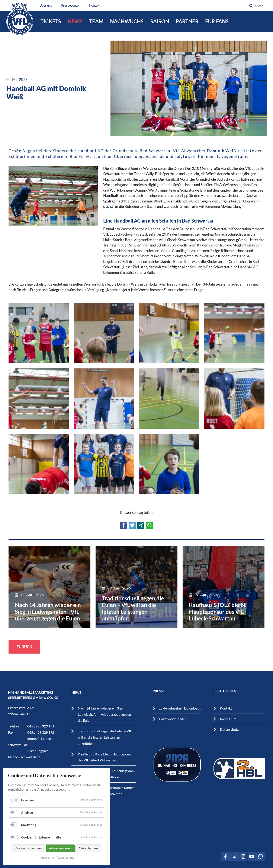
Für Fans (217, 21)
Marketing (29, 833)
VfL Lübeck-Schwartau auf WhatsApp (261, 856)
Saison (160, 21)
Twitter (132, 525)
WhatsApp (149, 525)
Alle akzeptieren (60, 856)
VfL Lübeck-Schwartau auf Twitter (234, 856)
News (75, 21)
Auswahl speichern (29, 856)
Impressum (228, 719)
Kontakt (95, 5)
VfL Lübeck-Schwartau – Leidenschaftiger (20, 19)
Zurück (24, 647)
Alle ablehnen (88, 856)
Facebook (124, 525)
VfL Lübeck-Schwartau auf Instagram (243, 856)
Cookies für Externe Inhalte (41, 845)
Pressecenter (71, 5)
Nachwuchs (127, 21)
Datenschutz (229, 729)
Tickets (51, 21)
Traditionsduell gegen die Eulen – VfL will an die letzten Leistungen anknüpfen (105, 737)
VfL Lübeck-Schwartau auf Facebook (226, 856)
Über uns (46, 5)
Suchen (251, 6)
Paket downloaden (173, 719)
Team (96, 21)
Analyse (27, 820)
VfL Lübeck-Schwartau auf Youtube (252, 856)
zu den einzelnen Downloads (180, 708)
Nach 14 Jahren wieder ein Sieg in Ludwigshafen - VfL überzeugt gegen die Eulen (104, 714)
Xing (141, 525)
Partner (187, 21)
